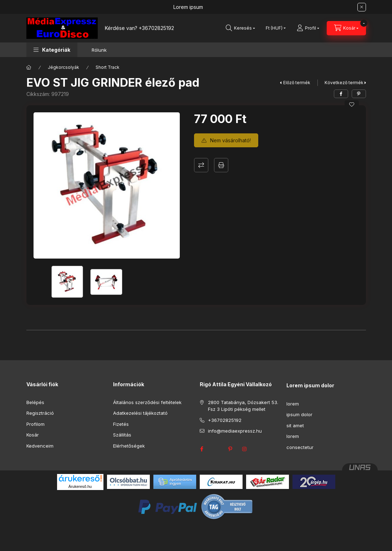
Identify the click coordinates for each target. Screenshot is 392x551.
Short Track (108, 67)
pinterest (230, 449)
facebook (202, 449)
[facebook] (341, 94)
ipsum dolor (299, 414)
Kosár (33, 435)
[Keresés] (240, 28)
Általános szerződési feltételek (147, 402)
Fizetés (121, 424)
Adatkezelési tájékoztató (140, 413)
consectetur (300, 447)
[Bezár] (362, 7)
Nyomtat (221, 165)
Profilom (35, 424)
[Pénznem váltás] (274, 28)
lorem (293, 404)
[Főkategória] (29, 67)
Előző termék (297, 83)
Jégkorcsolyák (63, 67)
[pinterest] (359, 94)
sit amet (295, 425)
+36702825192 (156, 28)
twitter (216, 449)
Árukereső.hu (80, 486)
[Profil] (308, 28)
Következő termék (344, 83)
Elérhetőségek (129, 446)
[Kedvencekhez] (352, 104)
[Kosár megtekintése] (346, 28)
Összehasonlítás (201, 165)
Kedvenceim (40, 446)
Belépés (35, 402)
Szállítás (122, 435)
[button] (52, 50)
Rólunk (99, 50)
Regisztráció (40, 413)
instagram (245, 449)
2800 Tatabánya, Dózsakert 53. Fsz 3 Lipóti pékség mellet (243, 406)
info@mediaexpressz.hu (235, 431)
